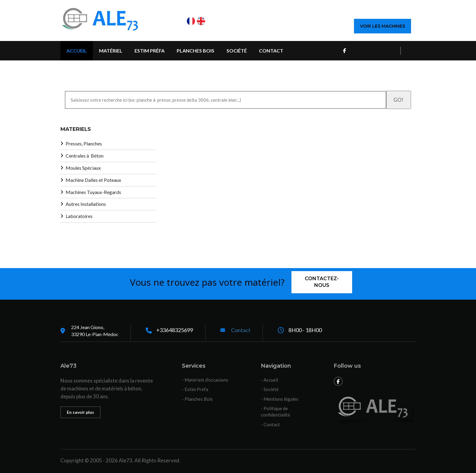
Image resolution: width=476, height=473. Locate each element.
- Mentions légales (280, 399)
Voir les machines (382, 26)
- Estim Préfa (195, 389)
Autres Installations (86, 204)
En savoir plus (80, 412)
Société (237, 51)
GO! (398, 100)
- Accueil (269, 380)
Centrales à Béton (85, 156)
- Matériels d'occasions (205, 380)
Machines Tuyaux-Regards (93, 192)
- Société (270, 389)
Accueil (77, 51)
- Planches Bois (197, 399)
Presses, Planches (84, 143)
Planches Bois (195, 51)
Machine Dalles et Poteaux (93, 180)
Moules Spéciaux (83, 168)
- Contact (270, 424)
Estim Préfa (150, 51)
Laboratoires (79, 216)
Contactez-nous (322, 282)
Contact (271, 51)
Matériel (111, 51)
